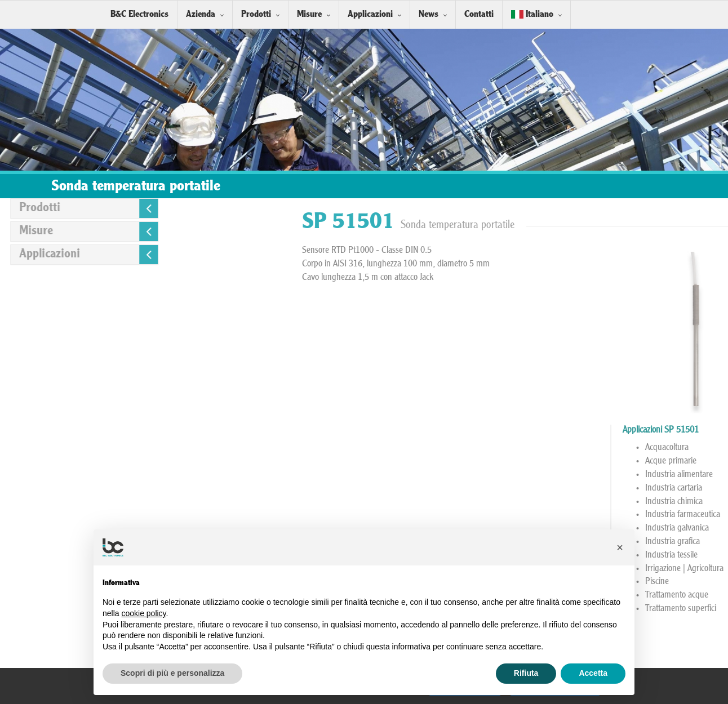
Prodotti (256, 14)
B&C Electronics (139, 14)
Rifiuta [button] (526, 673)
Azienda (201, 14)
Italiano (532, 14)
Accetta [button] (593, 673)
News (429, 14)
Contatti (479, 14)
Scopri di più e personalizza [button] (172, 673)
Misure (309, 14)
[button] (620, 547)
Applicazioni (370, 14)
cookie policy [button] (143, 613)
